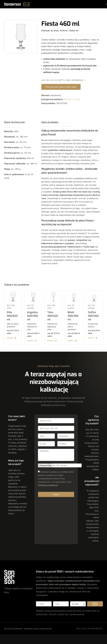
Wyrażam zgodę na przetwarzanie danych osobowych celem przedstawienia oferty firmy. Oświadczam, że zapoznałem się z (56, 479)
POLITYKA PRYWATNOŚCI (90, 629)
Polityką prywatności (48, 485)
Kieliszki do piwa (72, 99)
